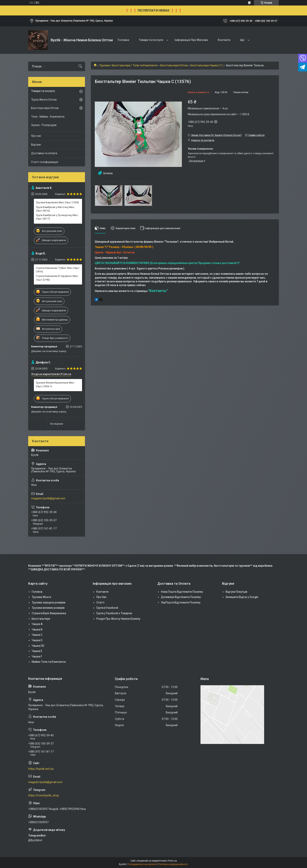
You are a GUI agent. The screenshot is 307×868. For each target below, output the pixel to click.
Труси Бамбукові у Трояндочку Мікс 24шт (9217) (57, 217)
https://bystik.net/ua (41, 769)
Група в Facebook (107, 608)
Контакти (224, 40)
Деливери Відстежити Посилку (181, 597)
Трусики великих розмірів (48, 608)
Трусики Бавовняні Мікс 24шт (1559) (57, 202)
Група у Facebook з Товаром (114, 613)
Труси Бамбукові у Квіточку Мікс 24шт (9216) (55, 209)
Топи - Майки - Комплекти (48, 117)
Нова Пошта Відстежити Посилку (182, 592)
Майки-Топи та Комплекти (49, 662)
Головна (123, 40)
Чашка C (37, 635)
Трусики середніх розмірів (49, 602)
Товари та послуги (151, 40)
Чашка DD (38, 646)
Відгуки (36, 145)
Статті (100, 602)
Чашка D (37, 640)
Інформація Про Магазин (191, 40)
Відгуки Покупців (236, 592)
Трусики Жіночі (41, 597)
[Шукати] (80, 66)
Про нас (36, 136)
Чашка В (37, 629)
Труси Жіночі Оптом (44, 100)
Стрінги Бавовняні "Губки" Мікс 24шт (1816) (58, 270)
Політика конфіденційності (173, 864)
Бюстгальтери (41, 619)
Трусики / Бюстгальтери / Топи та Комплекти (128, 65)
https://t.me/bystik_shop (44, 795)
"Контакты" (158, 291)
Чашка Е (37, 651)
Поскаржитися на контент (142, 864)
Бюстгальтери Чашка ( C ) (207, 65)
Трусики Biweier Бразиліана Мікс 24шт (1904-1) (55, 384)
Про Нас (101, 597)
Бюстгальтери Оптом (174, 65)
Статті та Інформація (45, 162)
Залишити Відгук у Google (242, 597)
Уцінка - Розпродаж (44, 125)
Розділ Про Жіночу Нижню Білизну (118, 619)
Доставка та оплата (44, 153)
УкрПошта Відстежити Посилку (181, 602)
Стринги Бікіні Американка (49, 613)
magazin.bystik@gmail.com (48, 498)
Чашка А (37, 624)
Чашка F (37, 656)
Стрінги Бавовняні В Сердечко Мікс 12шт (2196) (57, 278)
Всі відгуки (57, 424)
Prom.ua (172, 861)
